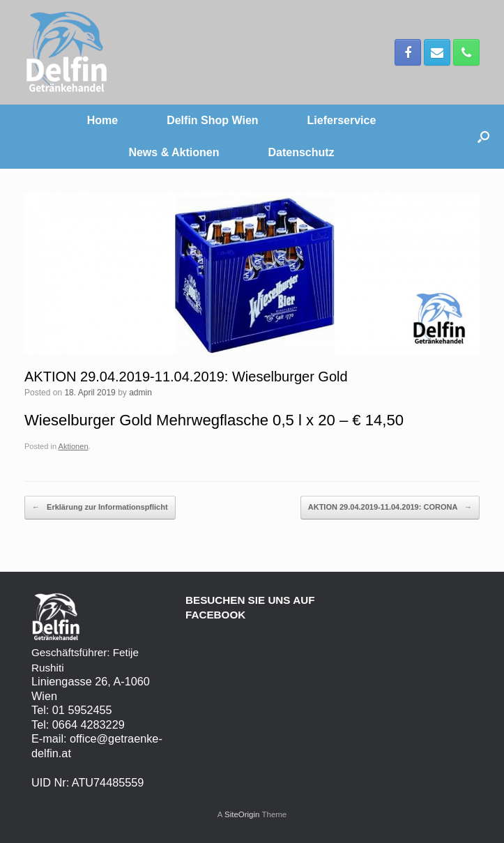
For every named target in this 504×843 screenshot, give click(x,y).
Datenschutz (301, 152)
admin (140, 393)
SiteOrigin (242, 814)
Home (102, 120)
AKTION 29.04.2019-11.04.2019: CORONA (390, 508)
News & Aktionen (174, 152)
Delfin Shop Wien (212, 120)
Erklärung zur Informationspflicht (100, 508)
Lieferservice (342, 120)
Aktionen (74, 446)
